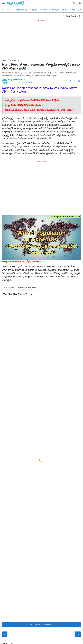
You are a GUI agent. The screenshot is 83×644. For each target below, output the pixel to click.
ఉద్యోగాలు (44, 10)
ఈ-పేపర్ (10, 10)
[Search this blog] (74, 3)
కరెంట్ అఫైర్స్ (55, 10)
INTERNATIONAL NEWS (27, 288)
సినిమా (73, 10)
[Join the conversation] (41, 625)
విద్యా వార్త (34, 10)
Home (4, 60)
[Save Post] (70, 81)
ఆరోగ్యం (65, 10)
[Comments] (79, 81)
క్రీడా (79, 10)
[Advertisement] (41, 39)
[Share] (75, 81)
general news (15, 60)
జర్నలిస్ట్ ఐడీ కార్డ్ (22, 10)
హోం (3, 10)
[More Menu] (80, 3)
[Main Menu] (3, 3)
